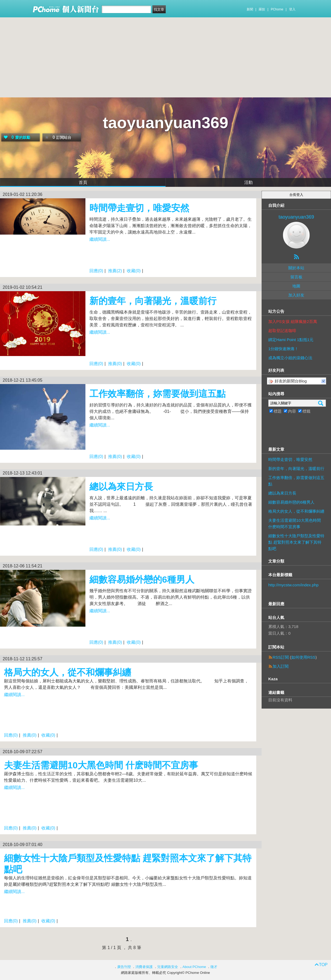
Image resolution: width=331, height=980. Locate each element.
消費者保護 (144, 967)
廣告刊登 (124, 967)
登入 (292, 9)
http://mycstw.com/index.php (293, 585)
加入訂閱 (281, 666)
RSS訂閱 (281, 657)
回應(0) (96, 271)
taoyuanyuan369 (165, 123)
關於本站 (296, 268)
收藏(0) (134, 271)
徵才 (214, 967)
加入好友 (296, 295)
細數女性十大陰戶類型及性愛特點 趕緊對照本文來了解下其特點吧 (296, 542)
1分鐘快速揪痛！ (283, 349)
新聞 (250, 9)
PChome (277, 9)
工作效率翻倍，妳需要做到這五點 (157, 394)
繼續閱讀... (100, 239)
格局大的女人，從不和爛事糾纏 (68, 672)
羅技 (262, 9)
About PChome (194, 967)
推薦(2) (115, 271)
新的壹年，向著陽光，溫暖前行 (153, 301)
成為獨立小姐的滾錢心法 (290, 358)
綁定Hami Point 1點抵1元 (291, 340)
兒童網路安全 (168, 967)
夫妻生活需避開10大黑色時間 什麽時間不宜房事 (101, 765)
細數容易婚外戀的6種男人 (142, 579)
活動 (249, 182)
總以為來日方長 (121, 487)
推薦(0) (115, 364)
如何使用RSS (303, 657)
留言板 (296, 277)
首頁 (83, 182)
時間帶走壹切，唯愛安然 (139, 208)
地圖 (296, 286)
